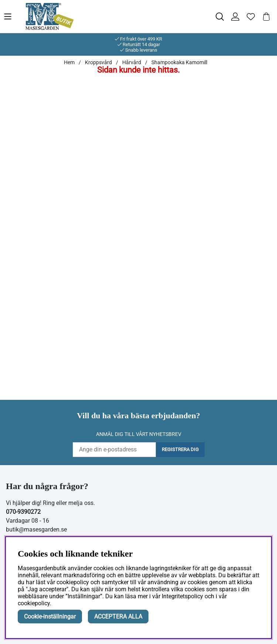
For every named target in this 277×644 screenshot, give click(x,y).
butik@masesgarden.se (36, 529)
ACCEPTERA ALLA (118, 617)
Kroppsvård (98, 62)
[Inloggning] (235, 17)
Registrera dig (180, 449)
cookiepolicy (34, 603)
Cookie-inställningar (50, 617)
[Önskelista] (251, 17)
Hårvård (132, 62)
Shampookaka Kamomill (179, 62)
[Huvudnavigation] (14, 16)
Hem (69, 62)
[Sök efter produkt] (220, 17)
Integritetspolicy (182, 596)
